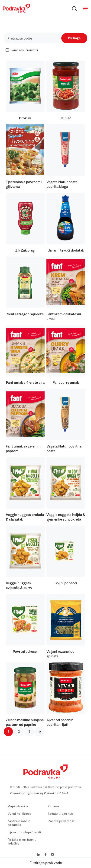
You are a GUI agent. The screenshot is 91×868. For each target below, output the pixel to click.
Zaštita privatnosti (62, 821)
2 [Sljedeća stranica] (19, 732)
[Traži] (74, 8)
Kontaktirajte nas (61, 814)
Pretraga (74, 38)
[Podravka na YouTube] (52, 855)
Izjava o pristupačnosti (24, 832)
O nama (54, 806)
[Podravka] (16, 11)
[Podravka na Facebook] (46, 855)
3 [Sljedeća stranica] (29, 732)
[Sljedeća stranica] (40, 732)
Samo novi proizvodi (24, 50)
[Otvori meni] (85, 8)
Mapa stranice (18, 806)
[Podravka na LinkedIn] (39, 855)
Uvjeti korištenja (19, 814)
